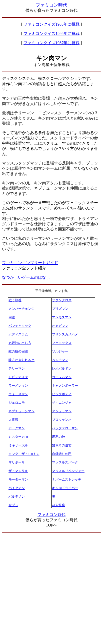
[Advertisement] (51, 588)
